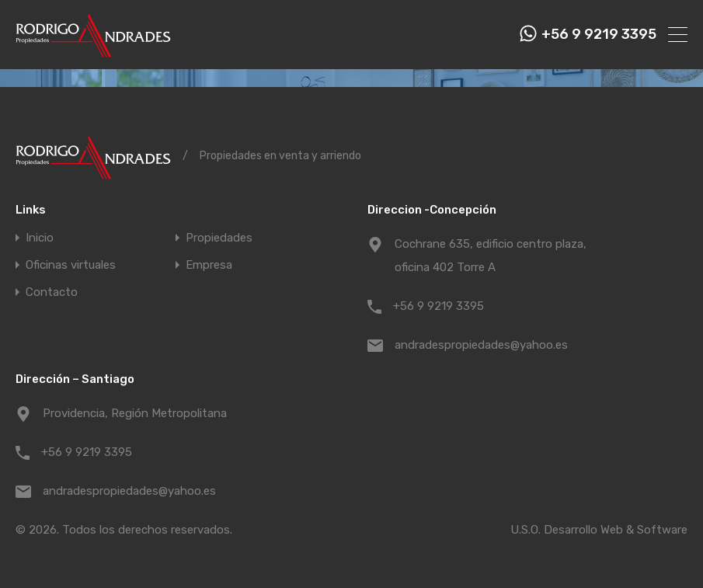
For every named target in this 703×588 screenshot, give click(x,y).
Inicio (40, 238)
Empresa (209, 265)
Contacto (52, 292)
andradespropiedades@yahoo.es (481, 345)
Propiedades (219, 238)
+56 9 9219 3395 (599, 35)
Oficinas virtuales (71, 265)
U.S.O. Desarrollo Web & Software (599, 530)
